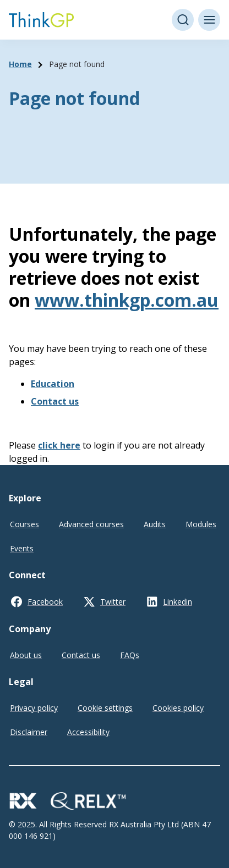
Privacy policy (34, 708)
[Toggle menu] (209, 20)
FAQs (130, 655)
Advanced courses (91, 524)
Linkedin (178, 602)
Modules (201, 524)
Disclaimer (29, 732)
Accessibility (88, 732)
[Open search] (183, 20)
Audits (155, 524)
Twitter (113, 602)
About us (26, 655)
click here (59, 445)
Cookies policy (178, 708)
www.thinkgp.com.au (127, 300)
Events (22, 548)
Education (53, 384)
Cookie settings (105, 708)
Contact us (55, 401)
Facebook (45, 602)
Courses (24, 524)
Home (20, 64)
